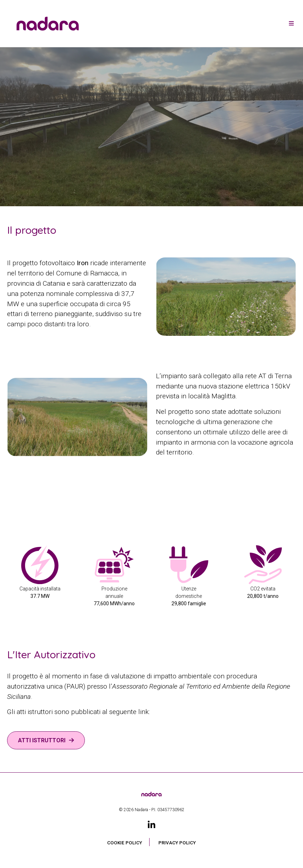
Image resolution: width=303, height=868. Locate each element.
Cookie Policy (125, 843)
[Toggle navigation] (291, 24)
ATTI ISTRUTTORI (42, 740)
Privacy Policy (177, 843)
